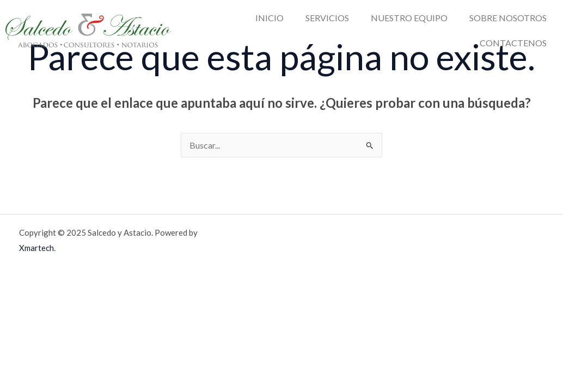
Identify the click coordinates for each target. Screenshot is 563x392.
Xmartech (36, 248)
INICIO (199, 24)
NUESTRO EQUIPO (333, 24)
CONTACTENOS (516, 24)
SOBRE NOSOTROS (427, 24)
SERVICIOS (255, 24)
